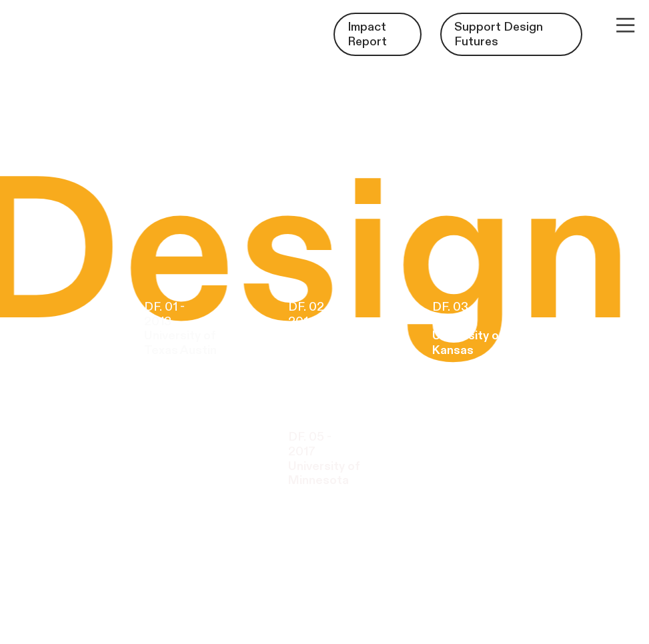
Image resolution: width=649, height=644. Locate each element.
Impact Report (367, 34)
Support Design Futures (499, 34)
